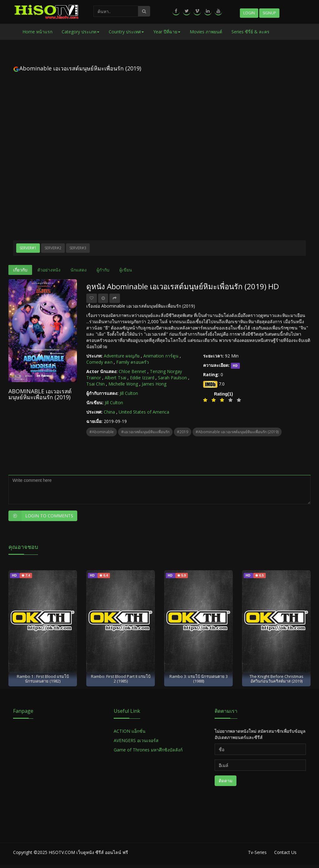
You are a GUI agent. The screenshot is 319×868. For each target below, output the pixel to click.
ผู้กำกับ (103, 270)
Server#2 (53, 248)
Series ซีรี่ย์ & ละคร (250, 32)
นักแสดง (79, 270)
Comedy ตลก (99, 362)
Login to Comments (41, 516)
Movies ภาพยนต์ (206, 32)
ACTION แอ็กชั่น (130, 731)
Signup (269, 13)
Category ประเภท (81, 32)
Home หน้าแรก (37, 32)
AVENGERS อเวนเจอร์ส (136, 740)
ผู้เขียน (126, 270)
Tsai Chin (95, 384)
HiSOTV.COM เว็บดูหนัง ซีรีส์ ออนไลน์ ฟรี (88, 852)
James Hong (154, 384)
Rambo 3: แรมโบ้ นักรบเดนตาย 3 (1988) (199, 679)
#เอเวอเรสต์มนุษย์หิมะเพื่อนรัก (145, 432)
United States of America (144, 412)
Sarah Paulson (172, 378)
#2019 (183, 432)
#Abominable (102, 432)
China (109, 412)
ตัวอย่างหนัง (49, 270)
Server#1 (28, 248)
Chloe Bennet (132, 371)
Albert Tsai (115, 378)
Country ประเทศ (126, 32)
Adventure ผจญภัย (122, 356)
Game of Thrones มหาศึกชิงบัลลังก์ (149, 750)
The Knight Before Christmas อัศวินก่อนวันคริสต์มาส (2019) (276, 679)
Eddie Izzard (142, 378)
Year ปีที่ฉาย (167, 32)
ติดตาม (226, 781)
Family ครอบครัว (133, 362)
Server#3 (78, 248)
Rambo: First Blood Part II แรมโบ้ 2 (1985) (121, 679)
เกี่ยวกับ (20, 270)
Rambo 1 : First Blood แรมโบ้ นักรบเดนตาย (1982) (43, 679)
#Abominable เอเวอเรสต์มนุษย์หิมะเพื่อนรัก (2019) (237, 432)
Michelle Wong (123, 384)
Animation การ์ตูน (161, 356)
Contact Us (285, 852)
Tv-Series (257, 852)
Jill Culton (129, 393)
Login (249, 13)
